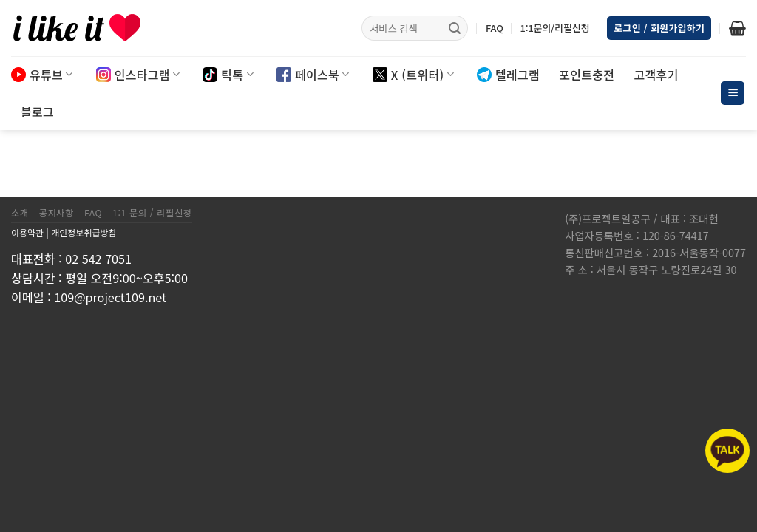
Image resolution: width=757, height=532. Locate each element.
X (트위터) (413, 75)
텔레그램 (508, 75)
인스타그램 (138, 75)
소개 (20, 213)
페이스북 (313, 75)
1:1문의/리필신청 (554, 28)
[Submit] (455, 28)
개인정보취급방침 (84, 232)
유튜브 (42, 75)
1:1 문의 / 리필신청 (152, 213)
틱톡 (228, 75)
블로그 (37, 112)
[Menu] (733, 93)
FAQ (495, 28)
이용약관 (27, 232)
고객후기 (656, 75)
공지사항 (57, 213)
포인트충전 (587, 75)
